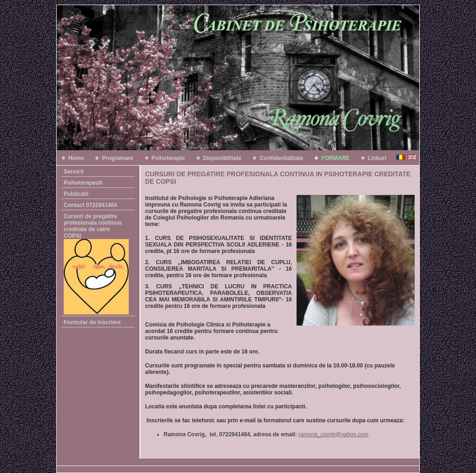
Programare (117, 158)
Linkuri (377, 158)
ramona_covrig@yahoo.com (333, 434)
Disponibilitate (222, 158)
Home (76, 158)
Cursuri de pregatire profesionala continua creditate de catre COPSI (96, 264)
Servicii (74, 172)
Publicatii (76, 194)
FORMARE (335, 158)
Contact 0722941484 (90, 205)
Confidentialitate (281, 158)
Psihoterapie (168, 158)
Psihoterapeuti (83, 183)
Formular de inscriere (92, 322)
